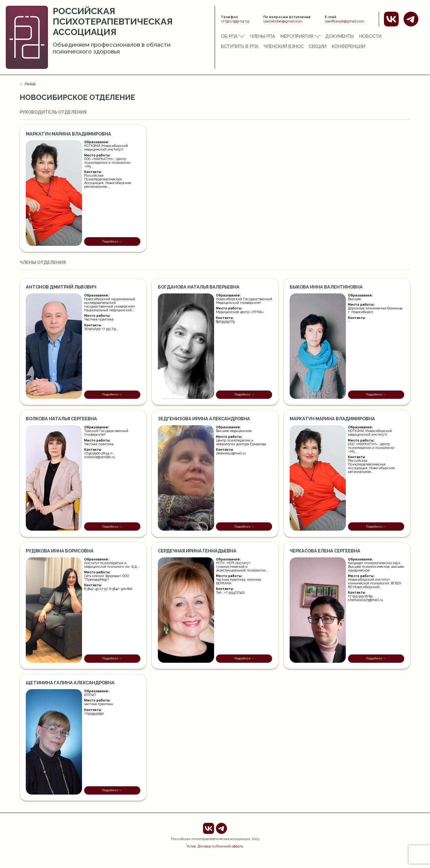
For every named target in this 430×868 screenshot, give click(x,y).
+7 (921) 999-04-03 (235, 21)
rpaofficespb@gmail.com (344, 21)
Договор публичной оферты (221, 846)
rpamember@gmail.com (283, 21)
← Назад (27, 84)
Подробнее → (112, 241)
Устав (191, 846)
